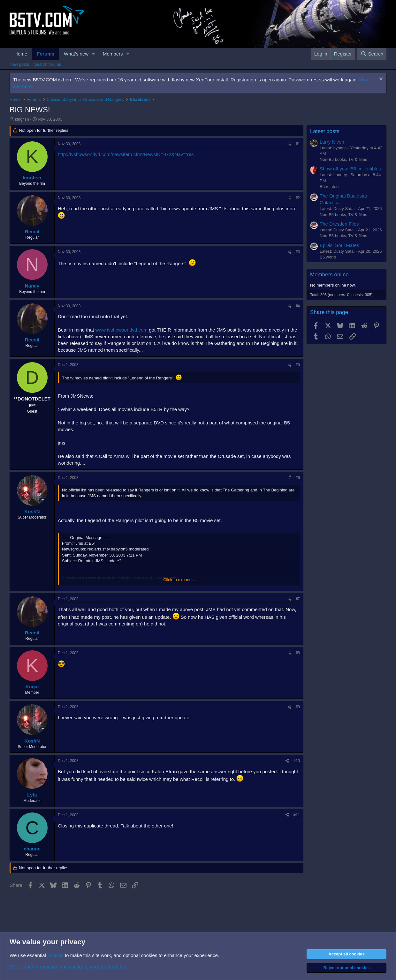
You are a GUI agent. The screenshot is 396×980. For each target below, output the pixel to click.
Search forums (48, 64)
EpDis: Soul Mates (339, 245)
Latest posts (325, 131)
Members (113, 54)
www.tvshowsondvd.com (122, 330)
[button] (94, 54)
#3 (298, 252)
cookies (55, 955)
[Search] (372, 54)
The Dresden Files (339, 224)
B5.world (328, 257)
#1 (298, 144)
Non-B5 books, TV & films (343, 159)
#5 (298, 365)
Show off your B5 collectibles (350, 169)
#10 (297, 761)
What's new (76, 54)
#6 (298, 478)
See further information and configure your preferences (68, 967)
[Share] (289, 144)
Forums (46, 54)
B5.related (329, 187)
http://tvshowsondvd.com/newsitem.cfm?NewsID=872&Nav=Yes (126, 154)
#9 (298, 707)
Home (21, 54)
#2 (298, 198)
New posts (19, 64)
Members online (329, 275)
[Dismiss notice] (380, 80)
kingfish (22, 119)
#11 (297, 815)
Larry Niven (332, 142)
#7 (298, 599)
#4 (298, 306)
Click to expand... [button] (179, 580)
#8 (298, 653)
